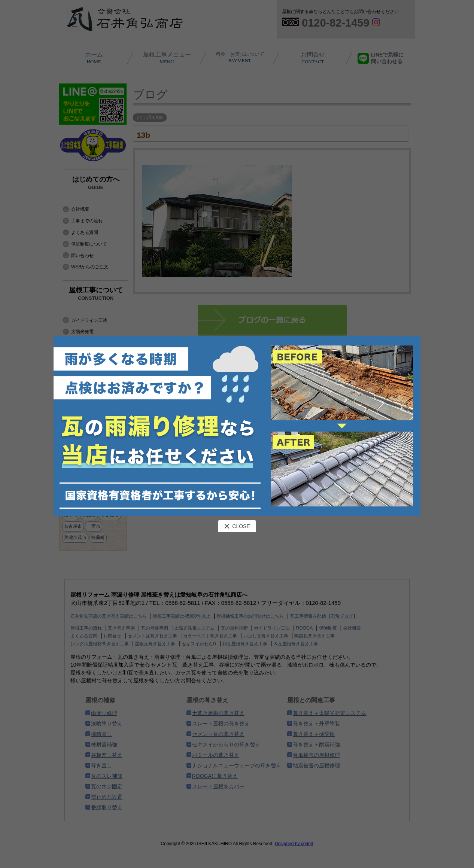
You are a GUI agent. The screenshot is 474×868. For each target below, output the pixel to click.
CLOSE (237, 526)
